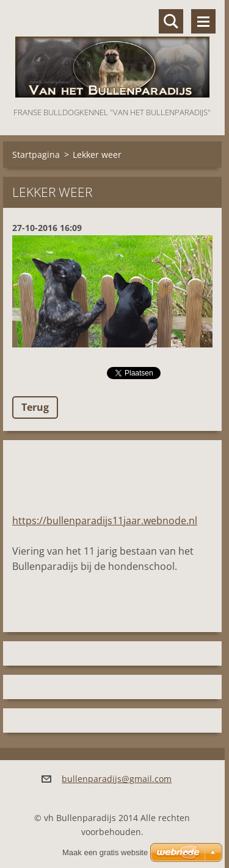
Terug (35, 407)
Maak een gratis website (105, 852)
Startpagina (36, 155)
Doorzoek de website (171, 21)
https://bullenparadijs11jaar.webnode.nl (105, 521)
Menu (203, 21)
